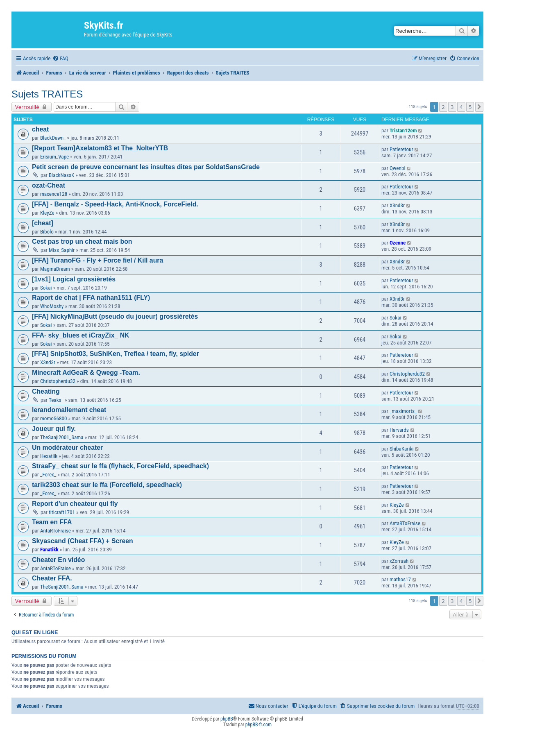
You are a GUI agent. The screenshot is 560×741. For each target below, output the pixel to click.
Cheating (46, 391)
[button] (479, 107)
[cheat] (43, 223)
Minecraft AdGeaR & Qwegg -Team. (86, 373)
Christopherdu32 (58, 381)
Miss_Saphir (62, 250)
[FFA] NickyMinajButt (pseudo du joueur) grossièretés (115, 316)
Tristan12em (403, 130)
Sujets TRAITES (47, 94)
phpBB (227, 719)
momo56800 (54, 418)
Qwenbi (398, 168)
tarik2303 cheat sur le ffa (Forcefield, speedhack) (107, 485)
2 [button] (443, 107)
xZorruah (399, 561)
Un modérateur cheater (67, 448)
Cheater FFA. (52, 578)
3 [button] (452, 107)
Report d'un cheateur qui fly (75, 504)
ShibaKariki (402, 449)
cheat (40, 129)
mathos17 (400, 579)
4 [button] (461, 107)
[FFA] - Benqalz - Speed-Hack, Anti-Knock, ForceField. (115, 204)
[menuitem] (60, 58)
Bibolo (47, 232)
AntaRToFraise (56, 531)
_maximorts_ (403, 411)
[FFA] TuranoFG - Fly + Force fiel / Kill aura (97, 260)
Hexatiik (49, 456)
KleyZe (47, 213)
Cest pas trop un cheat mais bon (82, 241)
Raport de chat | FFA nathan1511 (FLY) (91, 298)
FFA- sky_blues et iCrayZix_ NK (81, 335)
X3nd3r (397, 205)
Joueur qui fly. (54, 429)
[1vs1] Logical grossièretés (74, 279)
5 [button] (470, 107)
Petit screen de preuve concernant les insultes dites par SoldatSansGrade (146, 167)
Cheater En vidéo (58, 560)
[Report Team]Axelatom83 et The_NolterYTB (100, 148)
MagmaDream (55, 269)
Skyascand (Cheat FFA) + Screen (83, 541)
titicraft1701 (62, 512)
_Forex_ (48, 475)
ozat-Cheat (49, 185)
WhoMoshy (52, 306)
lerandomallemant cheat (69, 410)
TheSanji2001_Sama (62, 437)
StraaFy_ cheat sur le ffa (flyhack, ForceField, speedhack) (120, 466)
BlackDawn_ (53, 138)
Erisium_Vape (54, 157)
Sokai (46, 288)
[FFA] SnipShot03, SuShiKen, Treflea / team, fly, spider (116, 354)
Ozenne (398, 243)
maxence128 (54, 194)
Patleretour (401, 149)
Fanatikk (49, 550)
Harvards (399, 430)
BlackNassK (61, 175)
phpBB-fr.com (258, 725)
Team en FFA (52, 522)
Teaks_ (56, 400)
